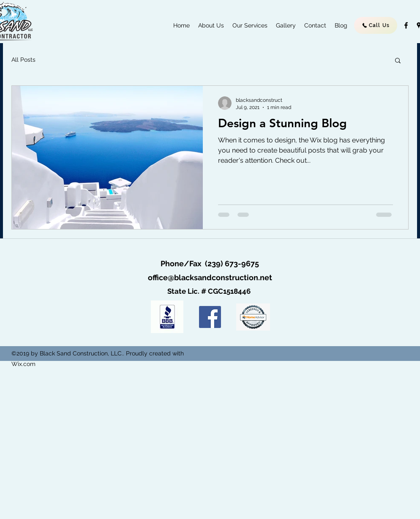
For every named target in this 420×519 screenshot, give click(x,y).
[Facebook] (210, 317)
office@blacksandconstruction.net (210, 277)
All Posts (23, 60)
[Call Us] (376, 25)
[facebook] (406, 25)
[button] (398, 61)
